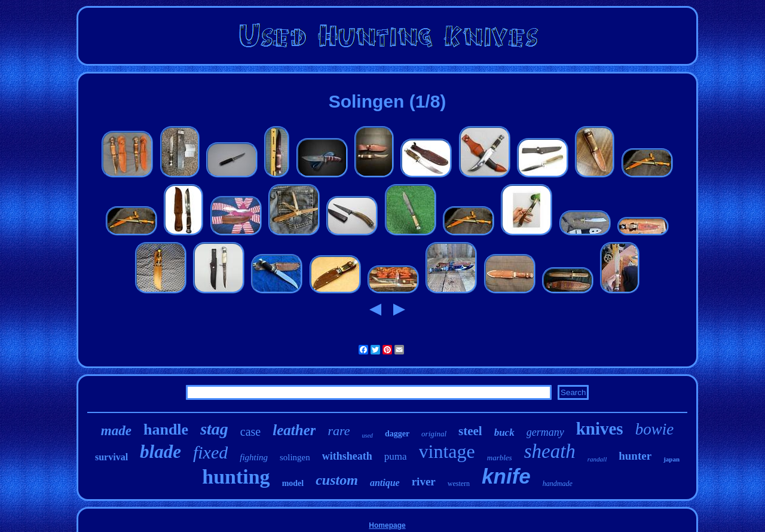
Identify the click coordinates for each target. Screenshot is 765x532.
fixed (210, 452)
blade (160, 452)
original (434, 434)
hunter (635, 456)
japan (671, 459)
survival (111, 457)
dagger (397, 434)
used (368, 435)
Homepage (387, 525)
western (459, 484)
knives (600, 429)
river (424, 481)
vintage (447, 451)
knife (506, 476)
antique (385, 483)
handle (166, 429)
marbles (500, 458)
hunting (236, 477)
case (250, 432)
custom (337, 480)
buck (504, 432)
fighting (254, 457)
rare (339, 431)
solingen (295, 457)
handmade (558, 484)
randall (597, 459)
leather (294, 430)
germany (545, 432)
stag (214, 429)
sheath (550, 451)
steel (470, 431)
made (116, 431)
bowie (655, 429)
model (293, 483)
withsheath (347, 456)
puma (396, 456)
